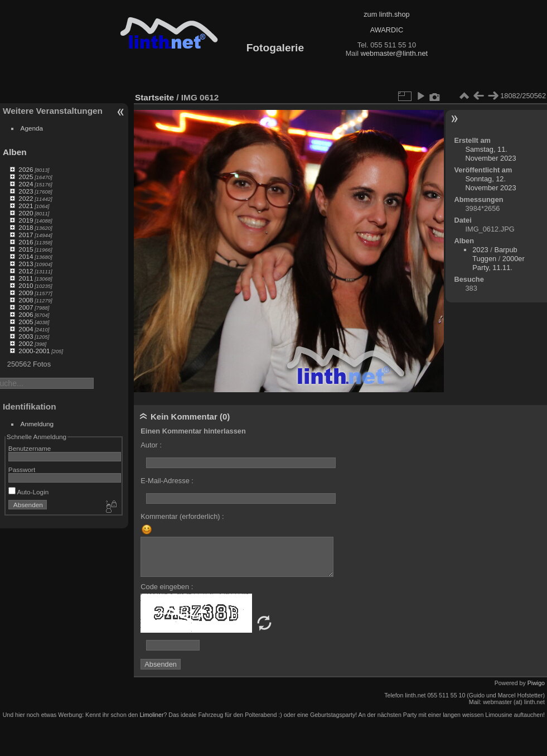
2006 (26, 314)
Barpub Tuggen (495, 254)
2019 (26, 220)
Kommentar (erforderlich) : (182, 516)
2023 (26, 191)
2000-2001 (34, 351)
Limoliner (151, 715)
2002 (26, 343)
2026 (26, 169)
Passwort (22, 470)
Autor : (151, 445)
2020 (26, 213)
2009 (26, 293)
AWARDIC (387, 30)
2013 (26, 264)
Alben (15, 152)
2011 (26, 278)
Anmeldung (37, 424)
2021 (26, 206)
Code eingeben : (167, 587)
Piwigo (536, 683)
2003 (26, 336)
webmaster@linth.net (394, 53)
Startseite (154, 97)
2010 (26, 285)
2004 (26, 329)
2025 (26, 177)
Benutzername (30, 448)
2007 (26, 307)
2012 (26, 271)
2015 (26, 249)
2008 (26, 300)
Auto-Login (29, 492)
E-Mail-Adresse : (167, 481)
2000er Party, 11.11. (498, 263)
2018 (26, 227)
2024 (26, 184)
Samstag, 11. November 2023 (490, 154)
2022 (26, 198)
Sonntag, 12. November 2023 (490, 183)
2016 (26, 242)
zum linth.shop (387, 14)
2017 (26, 235)
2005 (26, 322)
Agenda (32, 128)
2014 (26, 256)
